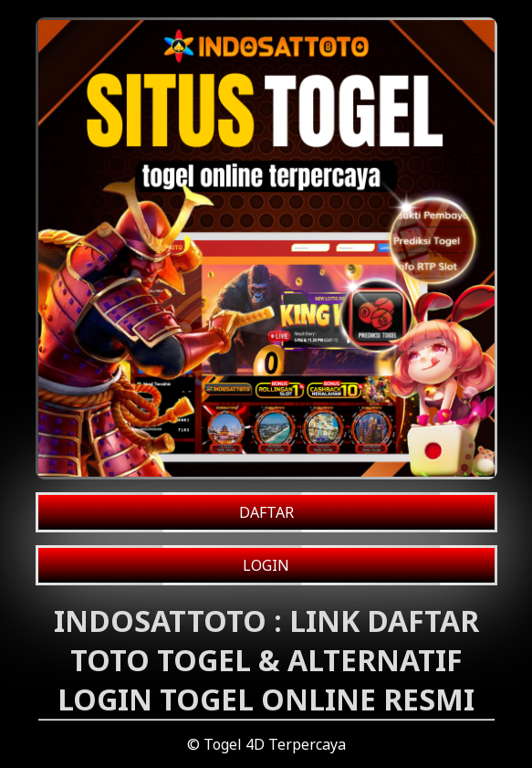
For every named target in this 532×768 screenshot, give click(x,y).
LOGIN (266, 565)
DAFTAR (266, 512)
